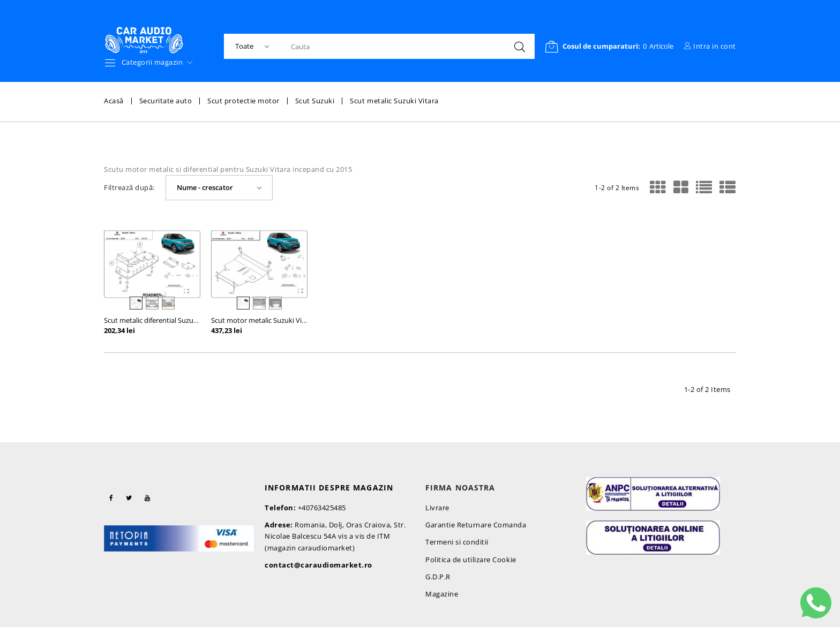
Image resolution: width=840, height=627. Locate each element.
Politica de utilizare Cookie (471, 560)
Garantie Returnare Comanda (476, 525)
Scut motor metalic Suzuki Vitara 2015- (272, 320)
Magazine (442, 594)
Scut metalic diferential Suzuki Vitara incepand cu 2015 (190, 320)
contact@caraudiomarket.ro (318, 565)
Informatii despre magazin (329, 488)
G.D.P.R (438, 577)
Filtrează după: (129, 188)
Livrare (437, 508)
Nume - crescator (205, 187)
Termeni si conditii (457, 542)
